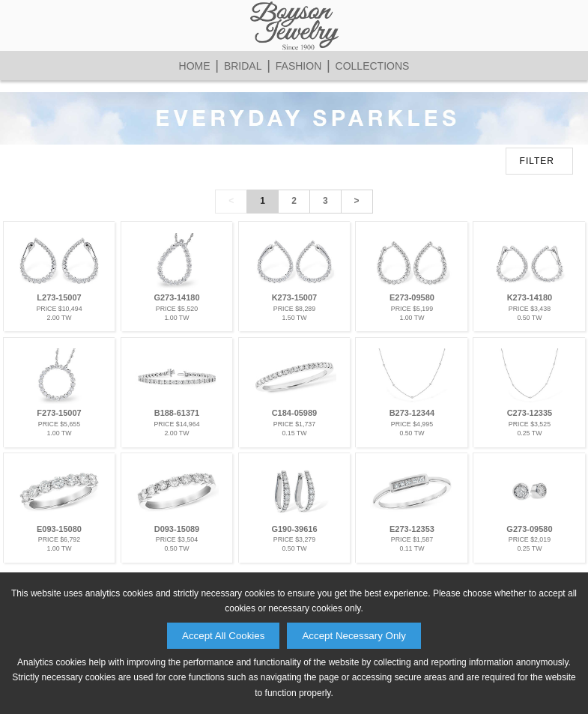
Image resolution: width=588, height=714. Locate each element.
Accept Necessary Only (354, 636)
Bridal (243, 66)
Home (195, 66)
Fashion (298, 66)
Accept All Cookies (223, 636)
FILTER (537, 161)
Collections (373, 66)
